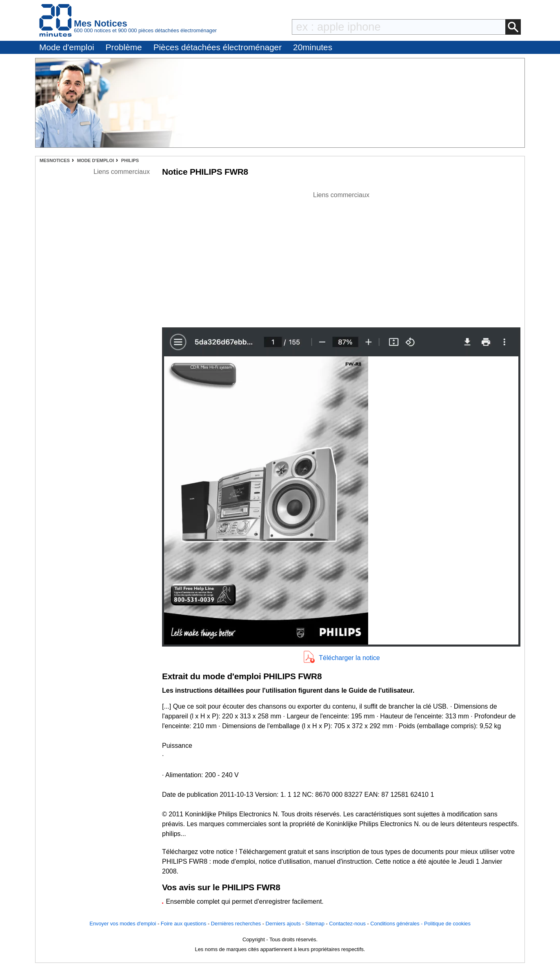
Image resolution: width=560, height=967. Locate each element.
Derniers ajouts (283, 924)
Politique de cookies (447, 924)
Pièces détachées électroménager (218, 47)
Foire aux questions (184, 924)
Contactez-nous (347, 924)
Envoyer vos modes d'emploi (123, 924)
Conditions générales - (397, 924)
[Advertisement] (341, 257)
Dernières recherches (236, 924)
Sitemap (315, 924)
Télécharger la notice (349, 658)
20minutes (313, 47)
